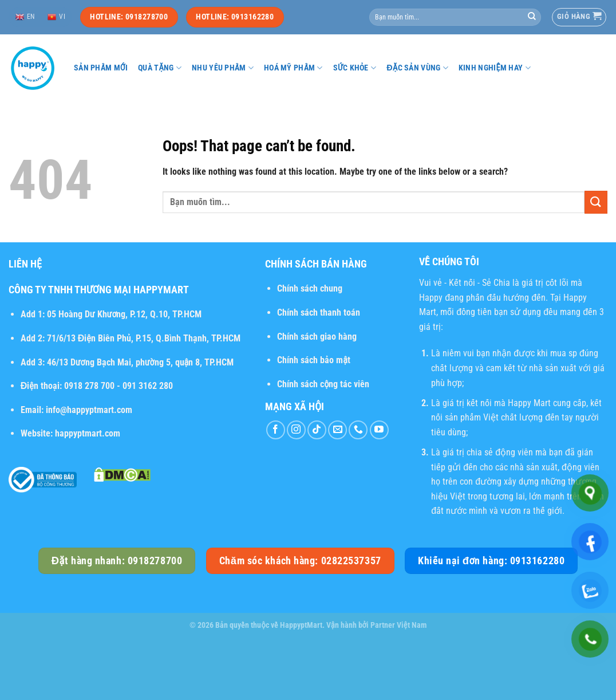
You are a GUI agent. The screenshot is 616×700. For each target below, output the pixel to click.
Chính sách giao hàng (317, 337)
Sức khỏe (355, 68)
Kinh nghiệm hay (495, 68)
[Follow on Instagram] (296, 430)
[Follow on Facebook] (276, 430)
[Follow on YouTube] (379, 430)
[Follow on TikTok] (317, 430)
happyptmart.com (88, 433)
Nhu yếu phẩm (223, 68)
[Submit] (532, 17)
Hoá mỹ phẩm (293, 68)
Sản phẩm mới (101, 68)
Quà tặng (160, 68)
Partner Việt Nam (398, 625)
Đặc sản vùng (417, 68)
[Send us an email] (337, 430)
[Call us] (358, 430)
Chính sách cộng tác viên (323, 384)
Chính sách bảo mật (314, 360)
